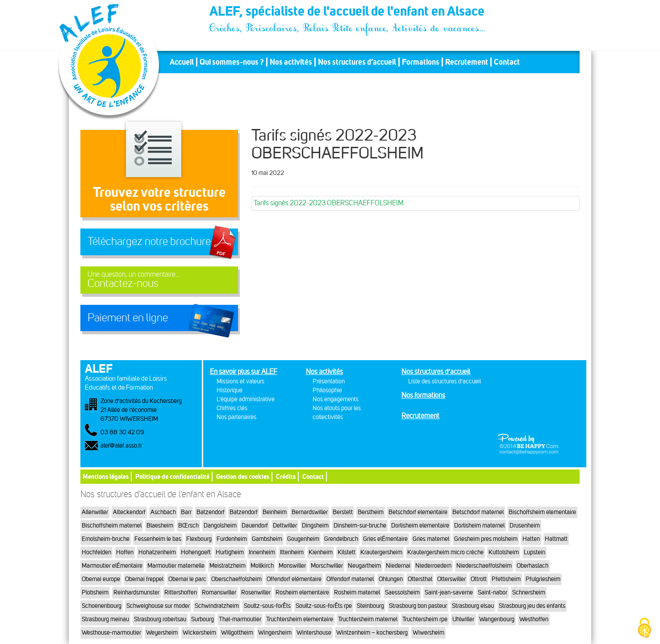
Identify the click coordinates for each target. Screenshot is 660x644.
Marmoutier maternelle (176, 566)
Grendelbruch (341, 539)
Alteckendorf (129, 512)
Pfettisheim (506, 579)
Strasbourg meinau (105, 619)
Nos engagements (336, 399)
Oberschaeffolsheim (236, 579)
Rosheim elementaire (302, 592)
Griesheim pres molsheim (486, 539)
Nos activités (291, 62)
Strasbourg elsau (473, 606)
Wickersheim (199, 633)
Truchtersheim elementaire (300, 619)
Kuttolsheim (504, 552)
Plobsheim (95, 592)
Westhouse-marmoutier (111, 633)
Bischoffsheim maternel (112, 526)
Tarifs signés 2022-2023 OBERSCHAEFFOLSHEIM (329, 203)
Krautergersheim (381, 552)
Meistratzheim (228, 566)
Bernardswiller (310, 512)
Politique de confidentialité (172, 476)
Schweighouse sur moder (158, 606)
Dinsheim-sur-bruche (360, 526)
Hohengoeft (196, 552)
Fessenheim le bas (158, 539)
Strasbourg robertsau (160, 619)
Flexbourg (199, 539)
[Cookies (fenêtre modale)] (644, 629)
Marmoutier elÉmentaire (112, 566)
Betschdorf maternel (478, 512)
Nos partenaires (236, 417)
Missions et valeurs (240, 381)
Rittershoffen (181, 592)
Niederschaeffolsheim (484, 566)
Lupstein (535, 552)
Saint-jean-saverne (449, 592)
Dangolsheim (220, 526)
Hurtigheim (230, 552)
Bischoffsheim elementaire (542, 512)
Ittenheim (292, 552)
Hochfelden (96, 552)
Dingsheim (315, 526)
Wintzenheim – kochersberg (372, 633)
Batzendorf (211, 512)
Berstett (343, 512)
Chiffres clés (232, 408)
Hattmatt (556, 539)
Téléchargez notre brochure (149, 241)
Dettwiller (285, 526)
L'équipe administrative (246, 399)
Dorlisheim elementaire (420, 526)
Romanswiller (219, 592)
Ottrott (479, 579)
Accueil (182, 62)
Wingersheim (275, 633)
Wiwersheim (428, 633)
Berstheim (371, 512)
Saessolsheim (402, 592)
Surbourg (203, 619)
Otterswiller (451, 579)
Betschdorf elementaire (418, 512)
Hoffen (125, 552)
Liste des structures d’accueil (445, 381)
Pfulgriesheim (543, 579)
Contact (507, 62)
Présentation (329, 381)
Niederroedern (433, 566)
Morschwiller (327, 566)
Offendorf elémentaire (294, 579)
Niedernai (398, 566)
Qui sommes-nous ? (232, 62)
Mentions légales (106, 476)
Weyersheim (162, 633)
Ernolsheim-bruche (106, 539)
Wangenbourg (497, 619)
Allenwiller (95, 512)
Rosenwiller (256, 592)
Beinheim (275, 512)
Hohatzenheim (157, 552)
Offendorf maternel (350, 579)
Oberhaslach (533, 566)
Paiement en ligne (128, 318)
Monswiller (292, 566)
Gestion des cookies (243, 476)
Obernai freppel (144, 579)
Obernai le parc (187, 579)
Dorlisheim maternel (479, 526)
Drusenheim (525, 526)
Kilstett (347, 552)
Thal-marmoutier (240, 619)
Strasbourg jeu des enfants (532, 606)
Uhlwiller (463, 619)
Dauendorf (255, 526)
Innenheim (262, 552)
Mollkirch (262, 566)
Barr (186, 512)
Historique (230, 390)
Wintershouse (314, 633)
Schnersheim (529, 592)
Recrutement (467, 62)
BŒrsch (188, 526)
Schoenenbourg (102, 606)
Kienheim (321, 552)
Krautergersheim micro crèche (445, 552)
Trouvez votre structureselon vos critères (159, 199)
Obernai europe (101, 579)
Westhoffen (534, 619)
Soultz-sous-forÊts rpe (324, 606)
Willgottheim (237, 633)
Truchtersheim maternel (368, 619)
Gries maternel (431, 539)
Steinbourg (370, 606)
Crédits (286, 476)
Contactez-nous (159, 280)
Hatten (531, 539)
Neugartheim (364, 566)
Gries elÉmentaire (385, 539)
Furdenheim (232, 539)
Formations (421, 62)
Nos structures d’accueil (357, 62)
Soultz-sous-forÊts (267, 606)
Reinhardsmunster (136, 592)
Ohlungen (391, 579)
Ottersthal (420, 579)
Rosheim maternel (357, 592)
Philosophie (327, 390)
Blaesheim (160, 526)
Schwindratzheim (217, 606)
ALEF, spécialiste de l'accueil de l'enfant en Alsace (348, 12)
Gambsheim (267, 539)
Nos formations (423, 395)
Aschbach (163, 512)
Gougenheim (303, 539)
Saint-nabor (493, 592)
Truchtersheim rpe (425, 619)
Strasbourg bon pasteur (418, 606)
